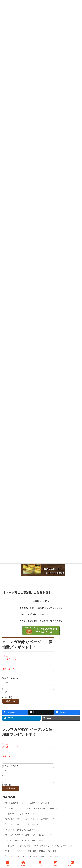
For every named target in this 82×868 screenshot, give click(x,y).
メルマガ (39, 864)
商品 (55, 864)
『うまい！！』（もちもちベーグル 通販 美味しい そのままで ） (32, 851)
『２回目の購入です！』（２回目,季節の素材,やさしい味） (27, 803)
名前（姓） (8, 669)
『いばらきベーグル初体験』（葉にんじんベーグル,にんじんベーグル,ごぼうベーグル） (38, 846)
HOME (23, 864)
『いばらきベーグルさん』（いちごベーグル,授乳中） (25, 840)
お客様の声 (9, 797)
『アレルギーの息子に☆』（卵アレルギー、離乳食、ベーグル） (29, 835)
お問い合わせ (72, 864)
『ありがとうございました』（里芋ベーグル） (22, 830)
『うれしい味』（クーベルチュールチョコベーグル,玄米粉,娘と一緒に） (32, 856)
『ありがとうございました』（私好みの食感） (22, 824)
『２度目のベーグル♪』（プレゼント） (19, 814)
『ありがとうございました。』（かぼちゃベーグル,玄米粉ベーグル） (31, 819)
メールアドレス (10, 659)
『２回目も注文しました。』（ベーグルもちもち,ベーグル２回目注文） (32, 808)
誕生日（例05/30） (11, 678)
